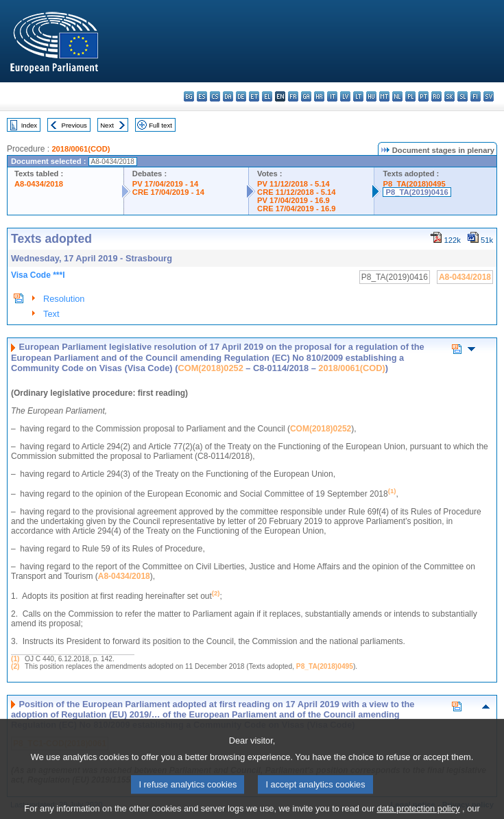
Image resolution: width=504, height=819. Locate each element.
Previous (74, 125)
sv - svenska (489, 96)
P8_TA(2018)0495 (414, 184)
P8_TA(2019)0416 (417, 192)
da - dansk (228, 96)
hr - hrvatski (319, 96)
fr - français (293, 96)
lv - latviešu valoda (345, 96)
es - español (202, 96)
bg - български (189, 96)
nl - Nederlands (397, 96)
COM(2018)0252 (210, 368)
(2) (15, 666)
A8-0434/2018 (39, 184)
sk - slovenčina (449, 96)
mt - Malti (384, 96)
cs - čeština (215, 96)
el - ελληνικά (267, 96)
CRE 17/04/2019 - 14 (168, 192)
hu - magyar (371, 96)
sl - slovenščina (463, 96)
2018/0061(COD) (81, 149)
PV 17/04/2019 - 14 (165, 184)
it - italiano (332, 96)
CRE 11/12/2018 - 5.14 (296, 192)
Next (107, 125)
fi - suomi (476, 96)
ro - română (436, 96)
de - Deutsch (241, 96)
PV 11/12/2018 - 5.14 (293, 184)
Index (29, 125)
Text (51, 314)
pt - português (423, 96)
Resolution (64, 299)
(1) (15, 659)
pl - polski (410, 96)
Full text (160, 125)
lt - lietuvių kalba (358, 96)
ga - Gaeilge (306, 96)
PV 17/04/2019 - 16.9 (293, 200)
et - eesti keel (254, 96)
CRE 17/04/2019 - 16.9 (296, 209)
